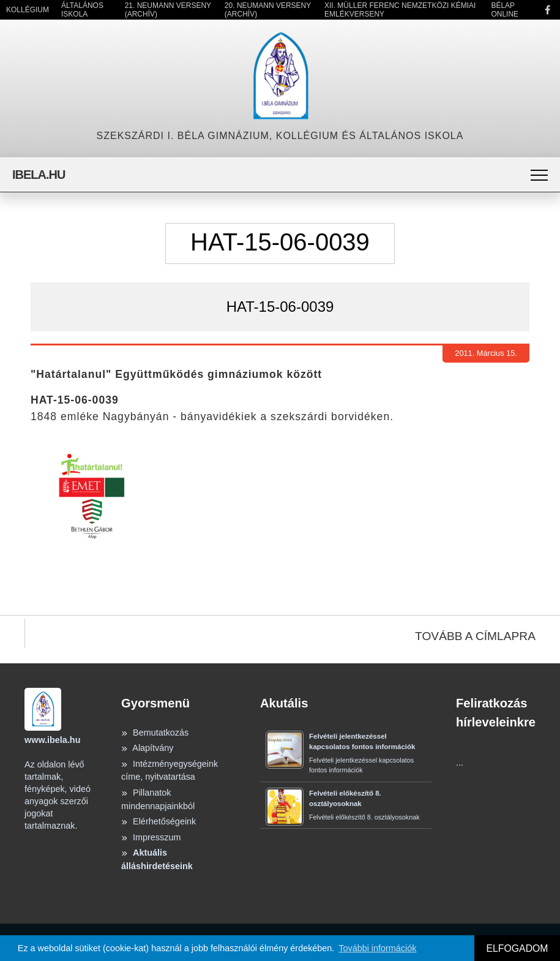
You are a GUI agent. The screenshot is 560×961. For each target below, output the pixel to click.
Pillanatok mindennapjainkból (158, 799)
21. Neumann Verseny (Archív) (168, 10)
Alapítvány (147, 748)
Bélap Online (505, 10)
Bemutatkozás (155, 733)
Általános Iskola (82, 10)
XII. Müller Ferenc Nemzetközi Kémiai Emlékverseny (400, 10)
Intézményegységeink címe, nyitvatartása (170, 771)
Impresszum (151, 837)
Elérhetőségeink (159, 821)
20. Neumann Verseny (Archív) (268, 10)
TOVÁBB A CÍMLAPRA (475, 636)
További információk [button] (377, 948)
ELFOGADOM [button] (517, 948)
